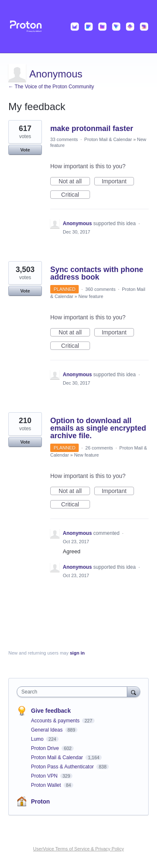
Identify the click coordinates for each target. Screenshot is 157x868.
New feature (91, 296)
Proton (40, 801)
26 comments (99, 448)
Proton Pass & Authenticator (63, 767)
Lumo (38, 739)
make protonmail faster (92, 128)
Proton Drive (46, 748)
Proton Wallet (47, 785)
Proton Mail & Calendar (108, 139)
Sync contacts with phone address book (97, 273)
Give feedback (51, 711)
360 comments (100, 289)
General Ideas (48, 730)
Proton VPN (45, 776)
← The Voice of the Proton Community (51, 87)
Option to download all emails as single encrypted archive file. (98, 428)
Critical (76, 195)
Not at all (74, 182)
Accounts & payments (56, 721)
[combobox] (74, 692)
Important (118, 182)
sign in (77, 653)
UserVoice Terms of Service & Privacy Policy (78, 849)
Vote (25, 150)
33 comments (64, 139)
